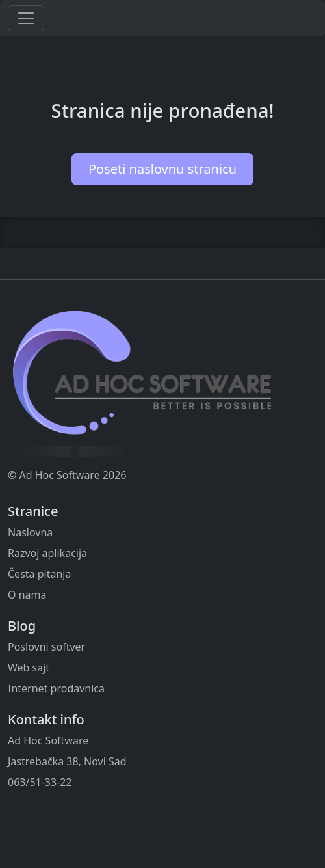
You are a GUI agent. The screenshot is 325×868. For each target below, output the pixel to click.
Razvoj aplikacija (47, 553)
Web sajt (29, 668)
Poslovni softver (46, 647)
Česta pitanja (39, 574)
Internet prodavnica (56, 688)
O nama (27, 595)
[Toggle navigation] (26, 18)
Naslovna (30, 532)
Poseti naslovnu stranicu (162, 169)
